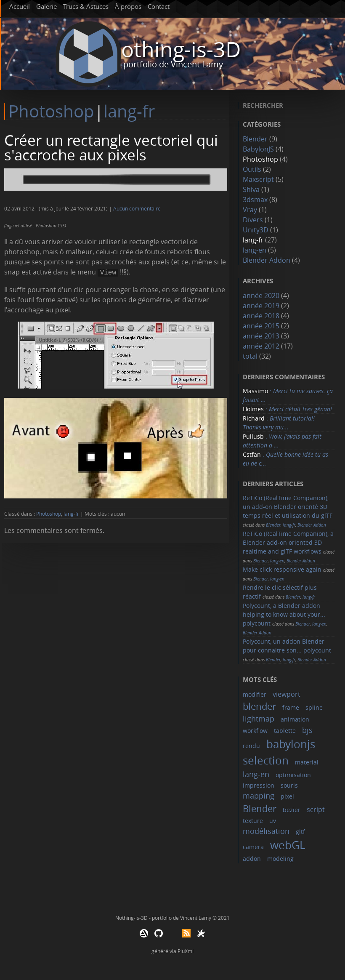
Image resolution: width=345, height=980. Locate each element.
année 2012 (261, 346)
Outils (252, 169)
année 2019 (261, 306)
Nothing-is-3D (173, 49)
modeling (280, 859)
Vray (250, 210)
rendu (251, 746)
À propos (128, 6)
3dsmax (255, 200)
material (307, 762)
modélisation (266, 831)
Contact (159, 6)
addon (252, 859)
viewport (287, 694)
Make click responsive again (282, 569)
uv (273, 821)
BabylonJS (258, 149)
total (251, 356)
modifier (255, 694)
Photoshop (51, 111)
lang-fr (129, 111)
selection (266, 760)
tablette (285, 731)
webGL (288, 845)
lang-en (255, 250)
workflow (255, 731)
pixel (287, 796)
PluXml (186, 951)
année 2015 (261, 326)
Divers (253, 220)
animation (295, 719)
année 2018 (261, 316)
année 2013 (261, 336)
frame (291, 707)
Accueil (20, 6)
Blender (255, 139)
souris (289, 785)
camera (253, 847)
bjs (307, 730)
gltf (300, 832)
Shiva (251, 189)
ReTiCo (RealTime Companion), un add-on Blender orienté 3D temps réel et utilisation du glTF (288, 507)
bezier (292, 810)
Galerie (46, 6)
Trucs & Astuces (86, 6)
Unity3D (256, 230)
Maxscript (258, 179)
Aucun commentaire (137, 209)
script (316, 810)
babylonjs (291, 744)
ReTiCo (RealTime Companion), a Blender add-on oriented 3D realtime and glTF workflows (288, 542)
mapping (259, 796)
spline (314, 707)
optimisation (293, 775)
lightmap (259, 719)
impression (259, 785)
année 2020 (261, 296)
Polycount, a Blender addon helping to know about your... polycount (284, 614)
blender (259, 706)
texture (253, 821)
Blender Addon (267, 260)
